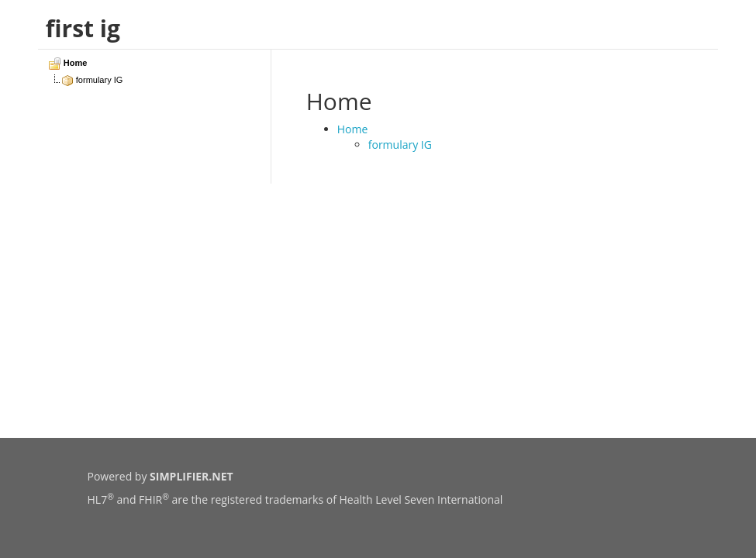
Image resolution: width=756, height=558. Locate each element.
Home (353, 129)
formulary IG (400, 145)
